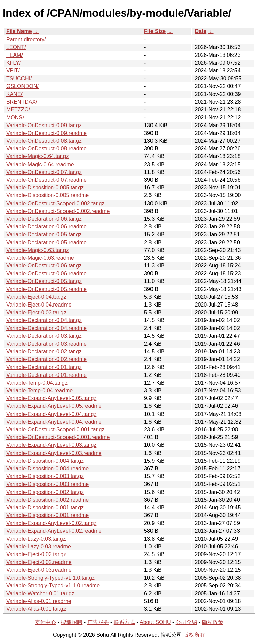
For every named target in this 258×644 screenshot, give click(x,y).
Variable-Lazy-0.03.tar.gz (36, 539)
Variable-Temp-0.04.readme (39, 390)
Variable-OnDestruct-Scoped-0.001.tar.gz (55, 430)
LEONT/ (16, 47)
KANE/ (14, 94)
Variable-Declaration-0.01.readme (47, 375)
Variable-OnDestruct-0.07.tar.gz (44, 172)
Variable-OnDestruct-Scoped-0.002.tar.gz (55, 203)
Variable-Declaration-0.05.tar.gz (44, 234)
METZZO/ (18, 110)
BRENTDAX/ (22, 102)
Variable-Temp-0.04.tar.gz (37, 383)
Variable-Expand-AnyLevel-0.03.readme (54, 453)
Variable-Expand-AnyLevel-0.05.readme (54, 406)
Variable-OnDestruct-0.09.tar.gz (44, 125)
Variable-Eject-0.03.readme (39, 570)
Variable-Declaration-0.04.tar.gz (44, 320)
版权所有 (194, 635)
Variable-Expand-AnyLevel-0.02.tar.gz (51, 523)
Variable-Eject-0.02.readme (39, 562)
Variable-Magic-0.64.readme (40, 164)
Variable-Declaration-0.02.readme (47, 359)
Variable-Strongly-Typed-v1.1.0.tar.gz (51, 578)
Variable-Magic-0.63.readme (40, 258)
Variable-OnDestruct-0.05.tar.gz (44, 281)
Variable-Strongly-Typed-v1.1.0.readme (53, 586)
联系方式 (124, 622)
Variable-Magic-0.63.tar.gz (38, 250)
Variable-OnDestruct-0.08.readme (47, 149)
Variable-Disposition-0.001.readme (48, 515)
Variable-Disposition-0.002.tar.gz (45, 492)
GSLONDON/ (23, 86)
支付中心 (45, 622)
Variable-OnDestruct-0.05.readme (47, 289)
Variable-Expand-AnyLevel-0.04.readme (54, 422)
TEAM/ (15, 55)
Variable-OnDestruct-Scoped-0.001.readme (58, 437)
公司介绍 (186, 622)
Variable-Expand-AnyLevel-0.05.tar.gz (51, 398)
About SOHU (155, 622)
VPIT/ (13, 70)
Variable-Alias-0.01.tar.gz (36, 609)
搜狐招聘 (72, 622)
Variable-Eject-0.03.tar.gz (36, 312)
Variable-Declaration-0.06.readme (47, 227)
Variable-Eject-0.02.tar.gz (36, 554)
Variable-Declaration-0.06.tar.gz (44, 219)
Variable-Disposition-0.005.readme (48, 195)
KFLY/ (14, 63)
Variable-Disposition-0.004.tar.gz (45, 461)
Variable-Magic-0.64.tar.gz (38, 156)
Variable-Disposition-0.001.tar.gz (45, 508)
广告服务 (98, 622)
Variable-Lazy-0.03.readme (39, 547)
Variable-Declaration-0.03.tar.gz (44, 336)
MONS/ (15, 118)
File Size (155, 31)
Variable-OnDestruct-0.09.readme (47, 133)
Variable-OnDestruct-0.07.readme (47, 180)
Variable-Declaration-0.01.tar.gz (44, 367)
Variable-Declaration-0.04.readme (47, 328)
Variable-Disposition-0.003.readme (48, 484)
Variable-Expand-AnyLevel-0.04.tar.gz (51, 414)
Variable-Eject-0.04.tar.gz (36, 297)
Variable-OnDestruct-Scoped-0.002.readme (58, 211)
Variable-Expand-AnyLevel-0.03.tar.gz (51, 445)
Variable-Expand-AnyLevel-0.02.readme (54, 531)
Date (200, 31)
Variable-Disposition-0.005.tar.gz (45, 188)
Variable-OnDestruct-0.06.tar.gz (44, 266)
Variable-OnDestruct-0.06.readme (47, 273)
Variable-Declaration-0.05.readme (47, 242)
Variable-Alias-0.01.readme (39, 601)
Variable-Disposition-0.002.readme (48, 500)
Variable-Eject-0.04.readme (39, 305)
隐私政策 (213, 622)
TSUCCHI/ (19, 79)
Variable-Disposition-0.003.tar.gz (45, 476)
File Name (19, 31)
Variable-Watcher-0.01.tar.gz (40, 593)
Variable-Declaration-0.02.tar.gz (44, 351)
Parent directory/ (26, 40)
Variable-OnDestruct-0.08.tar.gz (44, 141)
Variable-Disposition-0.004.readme (48, 469)
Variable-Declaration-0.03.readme (47, 344)
